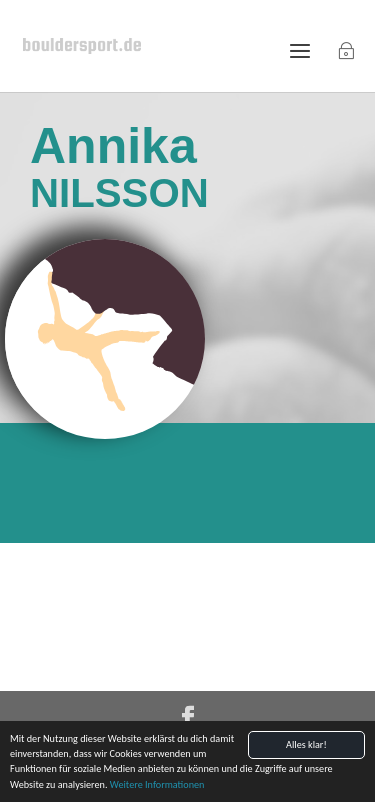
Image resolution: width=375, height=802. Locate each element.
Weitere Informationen (157, 785)
